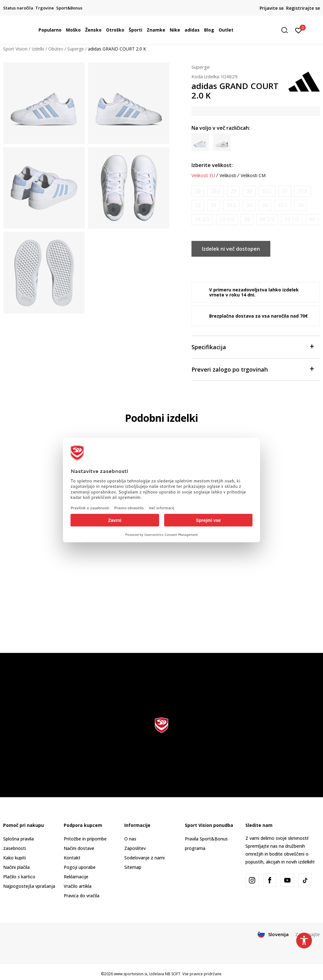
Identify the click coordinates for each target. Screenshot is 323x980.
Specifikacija (253, 347)
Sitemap (133, 867)
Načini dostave (79, 848)
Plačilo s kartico (19, 877)
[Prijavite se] (299, 30)
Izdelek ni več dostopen (231, 249)
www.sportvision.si (131, 974)
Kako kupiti (15, 858)
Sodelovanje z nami (144, 858)
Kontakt (72, 858)
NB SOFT (173, 974)
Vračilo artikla (78, 886)
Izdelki (38, 49)
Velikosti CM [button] (253, 176)
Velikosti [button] (228, 176)
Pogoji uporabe (80, 867)
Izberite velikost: (212, 165)
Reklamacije (76, 877)
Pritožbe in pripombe (85, 839)
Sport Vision (15, 49)
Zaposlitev (135, 848)
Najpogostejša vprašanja (29, 886)
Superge (76, 49)
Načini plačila (16, 867)
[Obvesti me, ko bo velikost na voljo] (198, 191)
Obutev (56, 49)
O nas (130, 839)
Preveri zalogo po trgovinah (253, 369)
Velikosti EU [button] (203, 176)
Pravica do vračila (82, 896)
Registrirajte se (303, 8)
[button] (287, 30)
